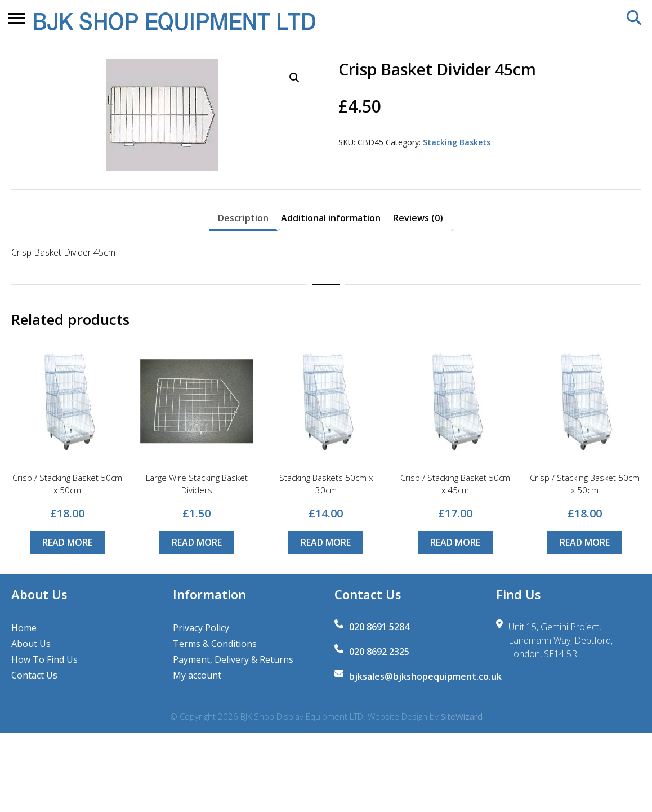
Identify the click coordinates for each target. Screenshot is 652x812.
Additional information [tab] (331, 218)
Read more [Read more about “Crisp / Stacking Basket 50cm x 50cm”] (67, 542)
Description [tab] (243, 218)
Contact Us (34, 675)
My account (197, 675)
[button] (294, 78)
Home (24, 628)
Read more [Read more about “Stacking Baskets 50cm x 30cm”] (326, 542)
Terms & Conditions (215, 644)
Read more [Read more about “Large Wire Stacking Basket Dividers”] (197, 542)
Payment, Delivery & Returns (233, 659)
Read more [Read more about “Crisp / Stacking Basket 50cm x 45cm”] (455, 542)
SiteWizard (462, 716)
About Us (31, 644)
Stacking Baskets (457, 142)
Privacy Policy (201, 628)
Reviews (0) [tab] (418, 218)
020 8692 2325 (379, 652)
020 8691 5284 (379, 627)
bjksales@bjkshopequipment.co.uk (425, 676)
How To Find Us (44, 659)
